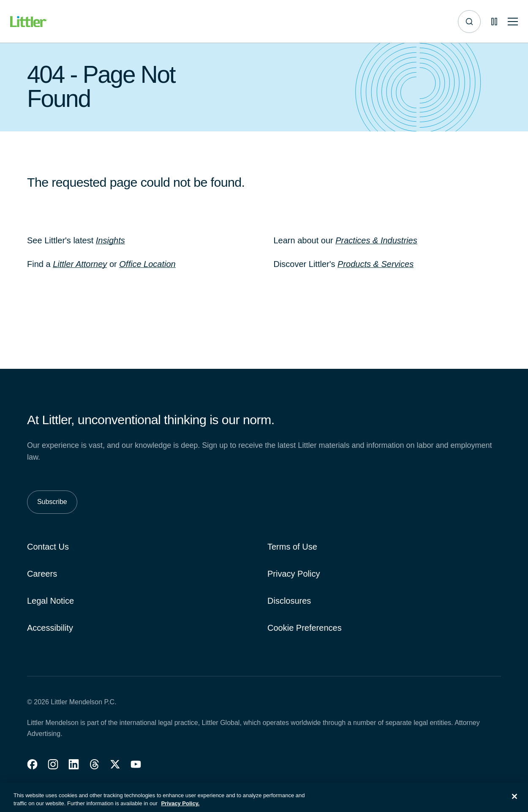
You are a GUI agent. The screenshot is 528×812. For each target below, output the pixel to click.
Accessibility (50, 628)
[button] (32, 764)
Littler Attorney (80, 264)
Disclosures (289, 601)
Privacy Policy (294, 574)
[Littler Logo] (29, 22)
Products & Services (376, 264)
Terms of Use (292, 547)
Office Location (147, 264)
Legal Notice (50, 601)
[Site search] (469, 22)
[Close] (514, 801)
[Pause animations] (494, 22)
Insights (110, 240)
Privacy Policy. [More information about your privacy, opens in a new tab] (180, 808)
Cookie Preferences (305, 628)
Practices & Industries (376, 240)
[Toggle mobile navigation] (513, 22)
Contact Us (48, 547)
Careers (42, 574)
